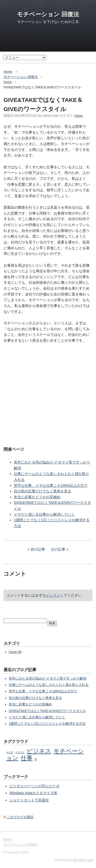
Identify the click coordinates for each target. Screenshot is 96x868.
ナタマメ (20, 752)
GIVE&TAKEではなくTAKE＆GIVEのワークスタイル (47, 711)
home (8, 82)
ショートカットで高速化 (29, 800)
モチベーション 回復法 (48, 14)
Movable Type (83, 860)
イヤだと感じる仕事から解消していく (44, 514)
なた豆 (10, 752)
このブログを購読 (20, 817)
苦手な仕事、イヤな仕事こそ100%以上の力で (51, 485)
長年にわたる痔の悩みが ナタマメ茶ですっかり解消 (47, 679)
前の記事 (38, 549)
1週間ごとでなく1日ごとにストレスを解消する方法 (47, 724)
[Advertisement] (48, 391)
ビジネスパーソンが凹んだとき (35, 786)
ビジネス (39, 751)
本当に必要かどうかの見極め (37, 497)
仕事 (27, 758)
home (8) (15, 652)
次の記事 (58, 549)
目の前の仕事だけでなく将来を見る (42, 491)
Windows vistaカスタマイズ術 (33, 793)
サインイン (51, 595)
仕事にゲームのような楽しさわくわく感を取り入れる (49, 685)
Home (8, 72)
